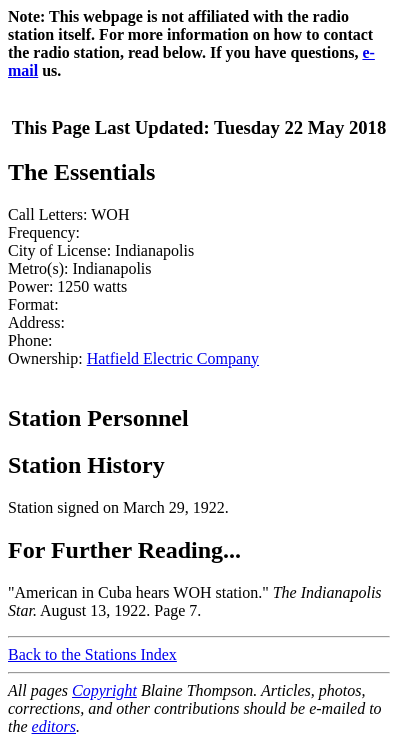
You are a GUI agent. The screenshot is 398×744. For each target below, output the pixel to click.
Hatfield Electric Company (173, 358)
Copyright (104, 690)
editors (54, 726)
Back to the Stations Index (92, 654)
